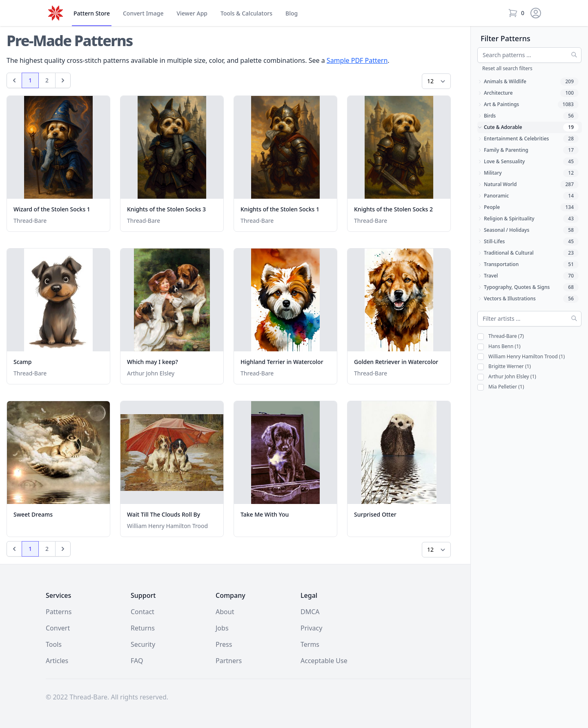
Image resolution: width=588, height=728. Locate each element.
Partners (229, 661)
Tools (246, 13)
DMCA (310, 612)
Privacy (311, 628)
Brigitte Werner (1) (504, 367)
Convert (143, 13)
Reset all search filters (507, 68)
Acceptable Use (324, 661)
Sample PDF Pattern (357, 60)
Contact (143, 612)
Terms (310, 644)
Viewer (192, 13)
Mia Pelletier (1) (501, 387)
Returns (143, 628)
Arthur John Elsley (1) (507, 377)
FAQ (137, 661)
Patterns (59, 612)
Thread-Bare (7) (501, 336)
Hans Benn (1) (499, 347)
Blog (292, 13)
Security (143, 644)
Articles (57, 661)
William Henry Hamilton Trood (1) (521, 357)
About (225, 612)
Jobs (222, 628)
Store (92, 13)
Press (224, 644)
